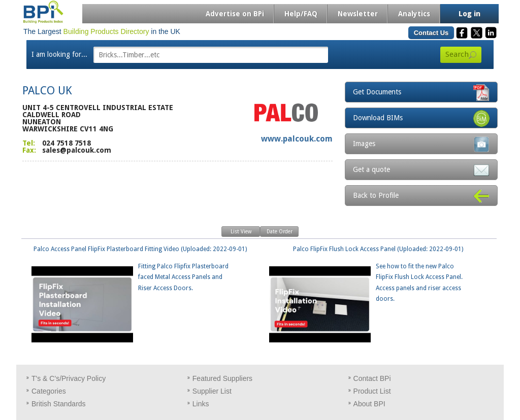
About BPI (369, 404)
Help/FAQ (301, 14)
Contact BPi (372, 378)
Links (201, 404)
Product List (372, 391)
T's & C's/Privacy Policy (69, 378)
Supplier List (212, 391)
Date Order (280, 232)
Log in (469, 14)
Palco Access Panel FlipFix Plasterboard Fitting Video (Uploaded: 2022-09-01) (137, 270)
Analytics (414, 14)
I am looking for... (59, 54)
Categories (49, 391)
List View (241, 232)
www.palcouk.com (297, 139)
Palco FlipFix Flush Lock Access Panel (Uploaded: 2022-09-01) (368, 275)
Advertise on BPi (235, 14)
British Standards (59, 404)
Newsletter (358, 14)
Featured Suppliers (222, 378)
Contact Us (431, 33)
